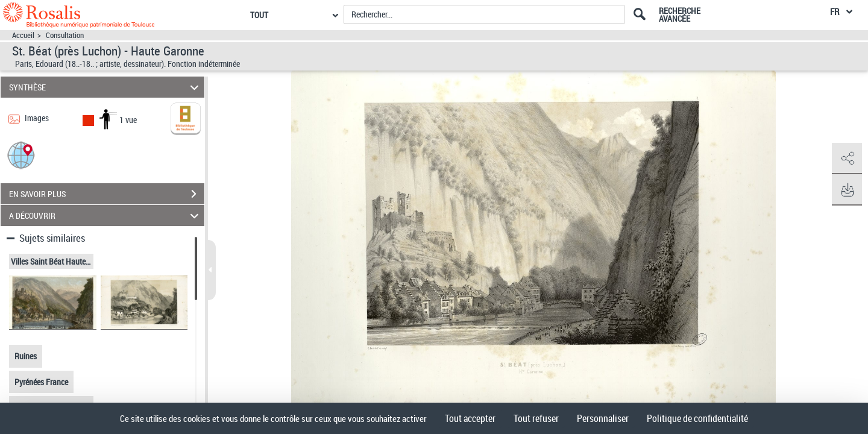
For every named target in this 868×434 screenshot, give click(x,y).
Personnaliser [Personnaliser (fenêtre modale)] (603, 418)
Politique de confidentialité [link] (697, 418)
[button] (21, 155)
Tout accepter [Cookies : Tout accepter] (470, 418)
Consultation (65, 35)
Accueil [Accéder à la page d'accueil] (23, 35)
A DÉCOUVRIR (106, 215)
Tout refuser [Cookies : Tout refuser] (536, 418)
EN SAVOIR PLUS (107, 194)
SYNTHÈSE (106, 87)
